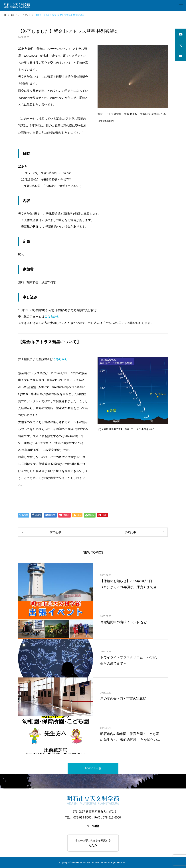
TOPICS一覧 (93, 768)
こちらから (52, 317)
